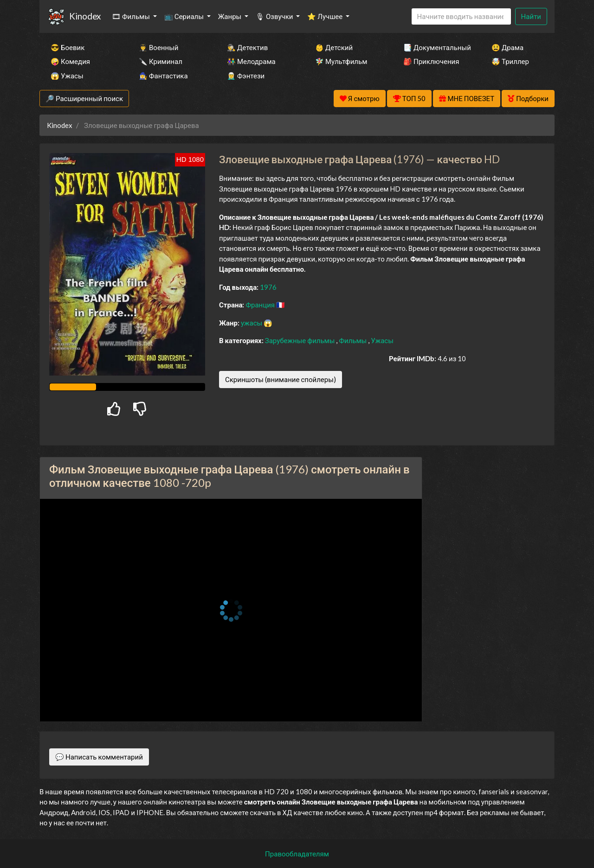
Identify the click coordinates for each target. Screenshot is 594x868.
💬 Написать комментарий (99, 757)
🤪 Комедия (70, 61)
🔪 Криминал (161, 61)
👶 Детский (334, 47)
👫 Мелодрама (251, 61)
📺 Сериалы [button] (185, 16)
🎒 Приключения (431, 61)
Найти (531, 16)
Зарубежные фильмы (301, 340)
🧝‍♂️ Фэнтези (246, 76)
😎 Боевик (68, 47)
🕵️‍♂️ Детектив (247, 47)
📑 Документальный (435, 47)
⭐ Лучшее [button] (326, 16)
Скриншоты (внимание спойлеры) (281, 379)
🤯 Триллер (510, 61)
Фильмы (353, 340)
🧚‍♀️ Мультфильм (341, 61)
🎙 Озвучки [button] (275, 16)
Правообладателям (297, 854)
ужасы (252, 323)
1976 (268, 287)
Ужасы (382, 340)
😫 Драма (507, 47)
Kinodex (85, 16)
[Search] (461, 16)
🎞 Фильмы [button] (132, 16)
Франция (261, 305)
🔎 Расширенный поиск (84, 98)
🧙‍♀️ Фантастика (163, 76)
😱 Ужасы (67, 76)
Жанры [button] (231, 16)
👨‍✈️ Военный (158, 47)
